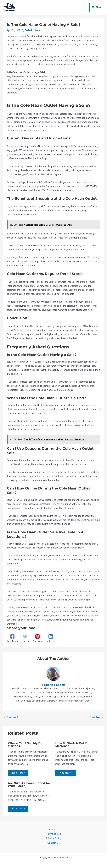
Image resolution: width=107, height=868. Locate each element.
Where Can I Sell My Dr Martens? (25, 744)
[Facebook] (12, 638)
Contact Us (54, 841)
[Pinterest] (35, 638)
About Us (54, 829)
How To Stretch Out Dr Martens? (72, 744)
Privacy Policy (54, 837)
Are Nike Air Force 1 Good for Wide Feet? (29, 784)
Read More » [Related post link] (18, 772)
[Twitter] (24, 638)
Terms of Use (53, 833)
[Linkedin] (48, 638)
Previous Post (12, 717)
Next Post (97, 717)
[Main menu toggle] (97, 7)
